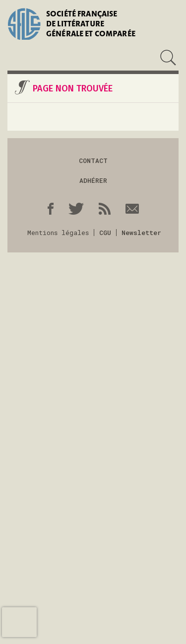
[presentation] (19, 622)
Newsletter (141, 233)
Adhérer (93, 180)
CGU (105, 233)
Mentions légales (58, 233)
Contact (93, 161)
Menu (14, 58)
